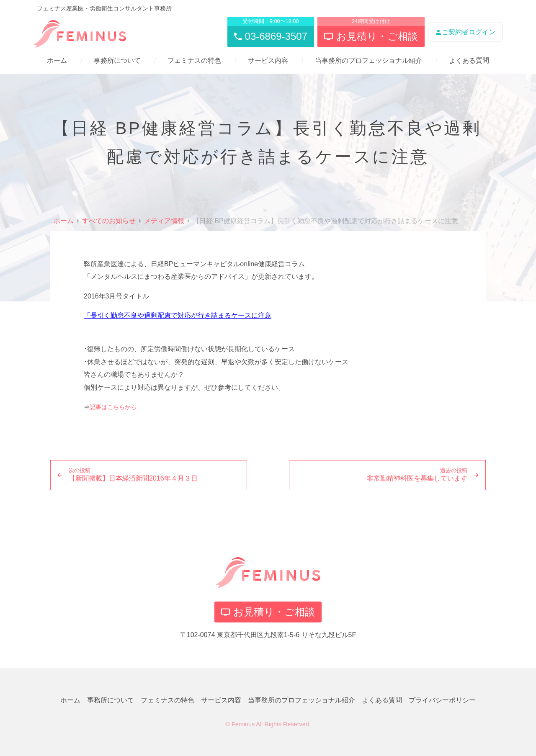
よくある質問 (469, 60)
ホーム (57, 60)
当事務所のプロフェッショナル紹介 (368, 60)
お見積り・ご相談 (268, 612)
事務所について (117, 60)
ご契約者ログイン (465, 32)
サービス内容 (268, 60)
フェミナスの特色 (194, 60)
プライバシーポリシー (442, 700)
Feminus (243, 724)
